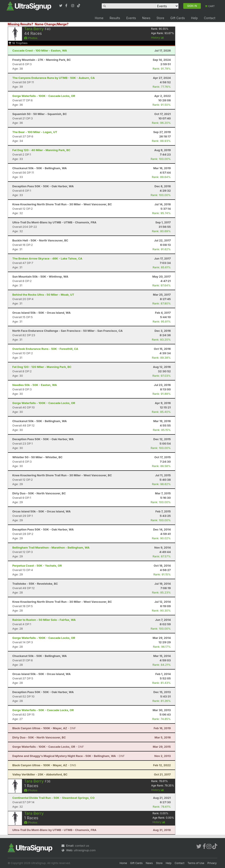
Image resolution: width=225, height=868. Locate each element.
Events (131, 18)
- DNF (44, 728)
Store (160, 18)
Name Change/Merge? (52, 24)
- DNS (44, 765)
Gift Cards (178, 18)
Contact (210, 18)
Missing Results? (20, 24)
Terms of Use (196, 863)
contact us (82, 846)
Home (99, 18)
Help (194, 18)
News (146, 18)
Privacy (212, 863)
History (158, 38)
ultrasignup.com (85, 850)
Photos (31, 38)
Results (115, 18)
